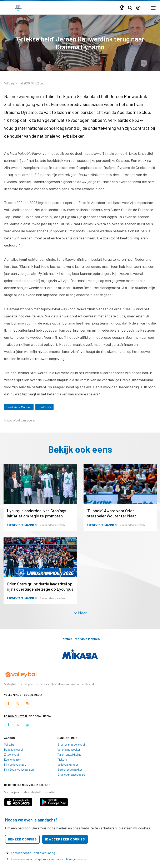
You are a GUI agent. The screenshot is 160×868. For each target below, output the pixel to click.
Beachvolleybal (14, 749)
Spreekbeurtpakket (70, 769)
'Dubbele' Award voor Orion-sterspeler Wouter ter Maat (112, 513)
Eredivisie (44, 407)
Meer (80, 613)
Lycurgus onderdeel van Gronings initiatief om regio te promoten (37, 513)
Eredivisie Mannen (19, 407)
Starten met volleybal (71, 744)
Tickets (62, 759)
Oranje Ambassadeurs (71, 774)
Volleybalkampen (68, 764)
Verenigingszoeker (69, 749)
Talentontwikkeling (69, 754)
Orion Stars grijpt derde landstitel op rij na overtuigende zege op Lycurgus (40, 586)
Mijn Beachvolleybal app (19, 769)
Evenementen (13, 759)
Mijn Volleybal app (15, 764)
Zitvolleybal (11, 754)
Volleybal (10, 744)
